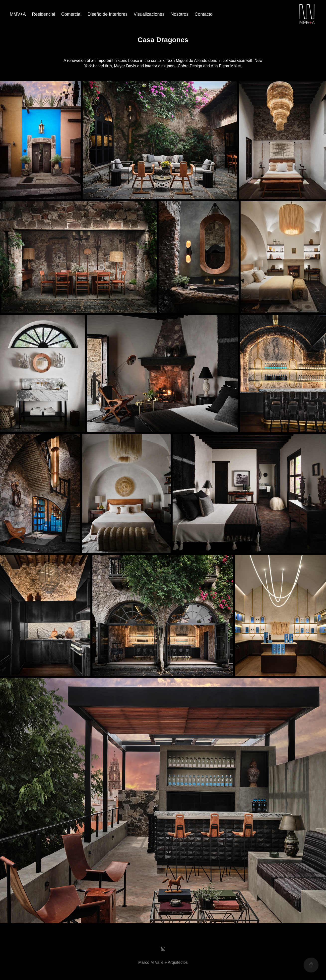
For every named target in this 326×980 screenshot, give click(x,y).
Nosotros (180, 14)
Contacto (203, 14)
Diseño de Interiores (107, 14)
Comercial (71, 14)
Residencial (43, 14)
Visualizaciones (149, 14)
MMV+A (18, 14)
